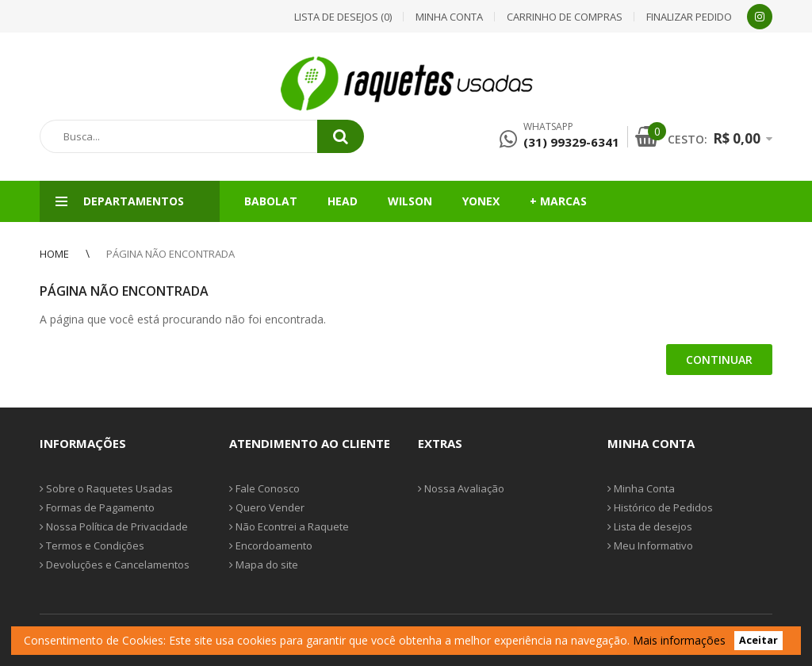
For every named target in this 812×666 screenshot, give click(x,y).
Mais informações (679, 640)
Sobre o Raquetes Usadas (106, 488)
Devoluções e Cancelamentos (115, 565)
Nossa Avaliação (461, 488)
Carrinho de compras (565, 17)
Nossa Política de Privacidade (114, 526)
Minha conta (449, 17)
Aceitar (758, 641)
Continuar (719, 360)
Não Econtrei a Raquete (289, 526)
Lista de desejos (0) (343, 17)
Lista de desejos (650, 526)
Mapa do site (264, 565)
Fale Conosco (264, 488)
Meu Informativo (650, 545)
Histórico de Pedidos (660, 507)
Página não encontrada (170, 254)
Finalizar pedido (689, 17)
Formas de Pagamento (97, 507)
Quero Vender (267, 507)
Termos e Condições (92, 545)
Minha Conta (641, 488)
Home (54, 254)
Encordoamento (271, 545)
